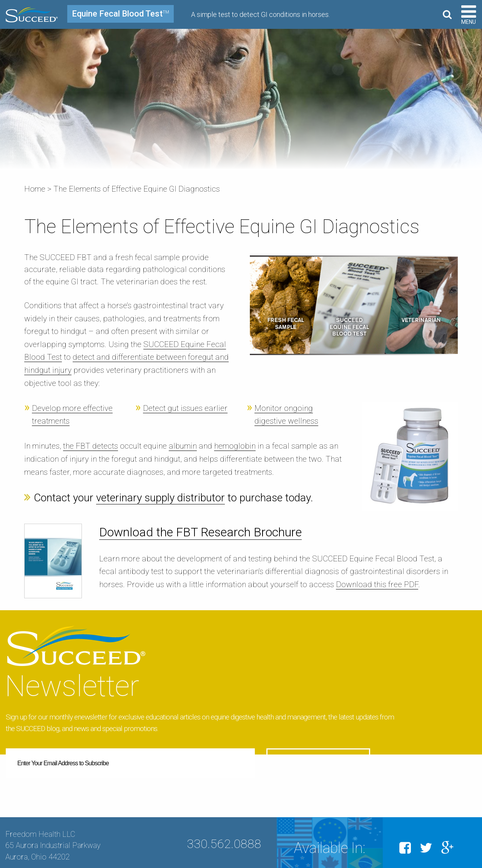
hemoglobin (235, 446)
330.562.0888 (224, 833)
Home (35, 189)
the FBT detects (91, 446)
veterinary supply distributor (160, 498)
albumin (183, 446)
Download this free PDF (377, 584)
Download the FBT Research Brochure (200, 532)
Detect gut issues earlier (185, 408)
